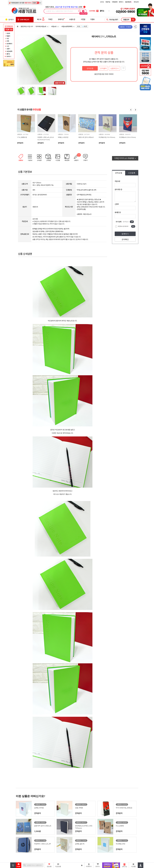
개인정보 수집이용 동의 (123, 226)
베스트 (41, 19)
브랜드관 (72, 19)
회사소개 (136, 2)
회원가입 (108, 2)
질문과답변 (129, 2)
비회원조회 (115, 2)
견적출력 (103, 68)
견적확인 (125, 239)
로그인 (102, 2)
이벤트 (92, 19)
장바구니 (121, 2)
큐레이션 (61, 19)
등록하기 (125, 234)
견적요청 (90, 68)
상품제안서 (115, 68)
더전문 (83, 19)
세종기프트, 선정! (65, 7)
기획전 (50, 19)
